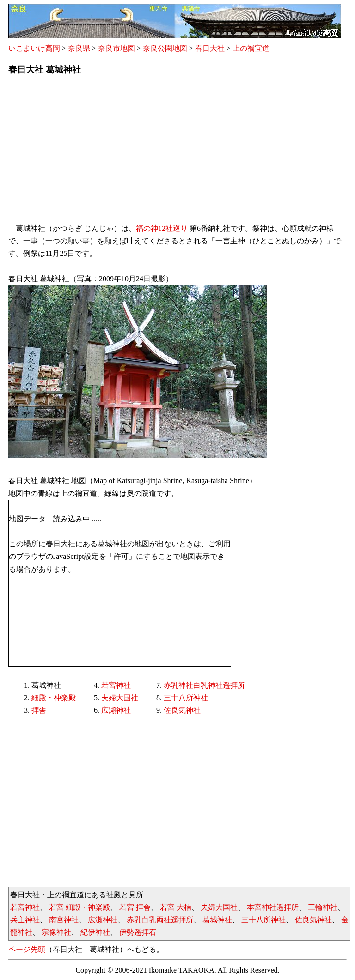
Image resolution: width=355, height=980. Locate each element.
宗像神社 (56, 932)
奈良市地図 (116, 48)
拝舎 (39, 710)
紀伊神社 (95, 932)
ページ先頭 (27, 949)
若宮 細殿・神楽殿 (80, 907)
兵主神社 (25, 920)
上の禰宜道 (251, 48)
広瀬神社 (116, 710)
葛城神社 (217, 920)
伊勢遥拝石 (138, 932)
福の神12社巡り (162, 228)
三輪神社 (323, 907)
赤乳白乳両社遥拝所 (160, 920)
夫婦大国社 (120, 698)
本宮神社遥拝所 (273, 907)
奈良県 (79, 48)
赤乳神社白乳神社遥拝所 (204, 685)
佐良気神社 (182, 710)
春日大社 (210, 48)
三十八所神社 (186, 698)
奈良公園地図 (165, 48)
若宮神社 (116, 685)
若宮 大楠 (176, 907)
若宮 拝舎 (135, 907)
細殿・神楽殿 (54, 698)
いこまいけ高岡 (34, 48)
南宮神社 (64, 920)
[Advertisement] (177, 149)
